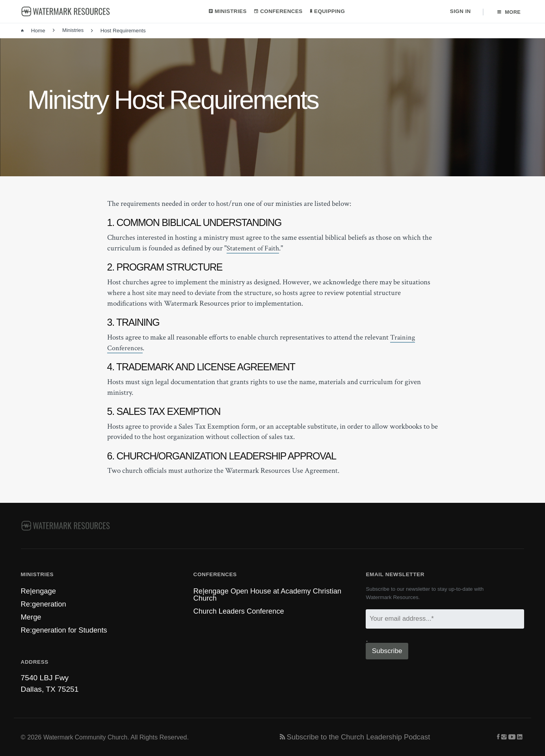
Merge (32, 616)
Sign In (459, 12)
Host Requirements (120, 32)
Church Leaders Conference (241, 610)
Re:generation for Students (66, 630)
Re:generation (45, 602)
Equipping (327, 12)
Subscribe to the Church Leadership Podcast (358, 737)
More (509, 12)
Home (33, 32)
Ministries (227, 12)
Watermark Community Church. (88, 737)
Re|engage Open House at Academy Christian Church (271, 592)
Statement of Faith (254, 249)
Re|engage (39, 589)
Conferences (278, 12)
